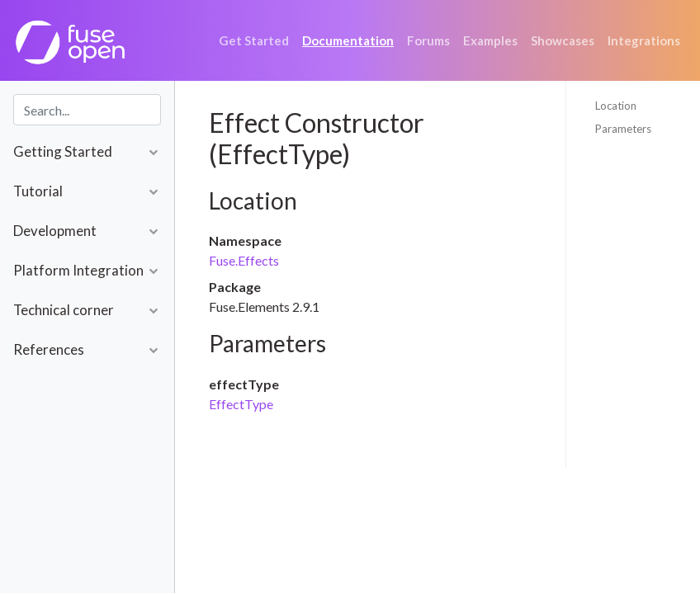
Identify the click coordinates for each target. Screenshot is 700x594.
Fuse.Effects (244, 260)
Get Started (254, 40)
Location (616, 106)
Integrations (644, 40)
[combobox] (87, 110)
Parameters (623, 129)
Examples (490, 40)
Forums (428, 40)
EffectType (241, 404)
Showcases (563, 40)
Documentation (348, 40)
